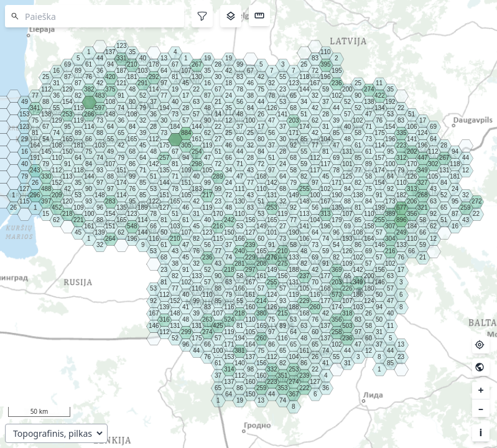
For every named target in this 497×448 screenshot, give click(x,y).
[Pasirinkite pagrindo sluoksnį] (56, 433)
